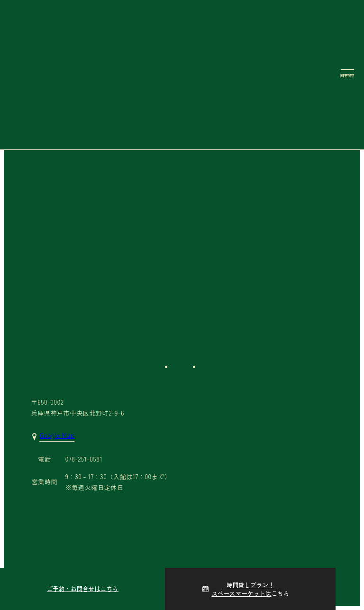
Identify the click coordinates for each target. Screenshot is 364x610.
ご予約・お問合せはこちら (83, 588)
